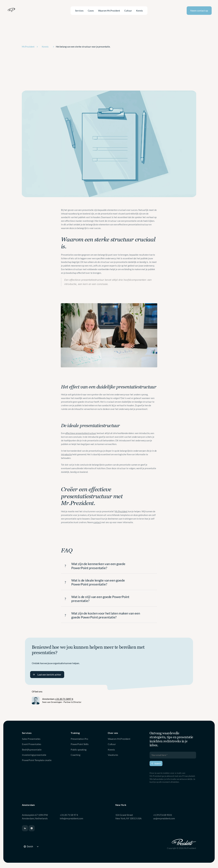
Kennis (111, 749)
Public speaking (79, 749)
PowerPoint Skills (80, 744)
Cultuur (112, 744)
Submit (156, 763)
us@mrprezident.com (164, 818)
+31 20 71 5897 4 (64, 699)
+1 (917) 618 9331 (163, 815)
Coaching (76, 755)
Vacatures (113, 755)
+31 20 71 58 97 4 (69, 815)
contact (97, 522)
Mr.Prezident (121, 511)
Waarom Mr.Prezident (119, 739)
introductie (66, 454)
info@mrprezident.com (71, 818)
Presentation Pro (79, 739)
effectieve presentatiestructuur (81, 433)
